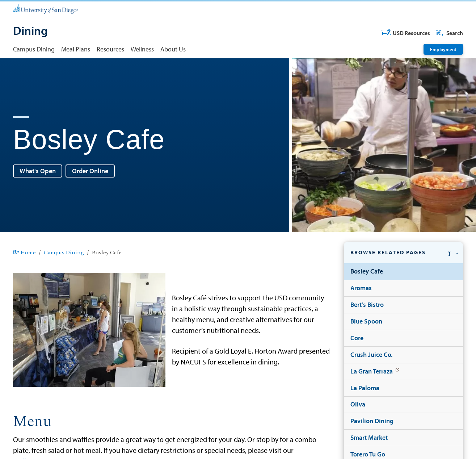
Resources (110, 49)
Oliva (358, 404)
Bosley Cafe (367, 271)
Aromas (361, 288)
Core (357, 338)
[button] (403, 253)
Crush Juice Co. (371, 354)
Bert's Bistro (367, 304)
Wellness (142, 49)
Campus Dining (34, 49)
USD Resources (406, 33)
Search (449, 33)
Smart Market (369, 437)
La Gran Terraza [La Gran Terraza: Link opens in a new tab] (372, 371)
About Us (173, 49)
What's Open (38, 171)
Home (24, 253)
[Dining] (30, 31)
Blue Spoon (366, 321)
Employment (443, 49)
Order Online (90, 171)
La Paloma (365, 388)
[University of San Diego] (46, 9)
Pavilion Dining (372, 421)
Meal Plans (76, 49)
